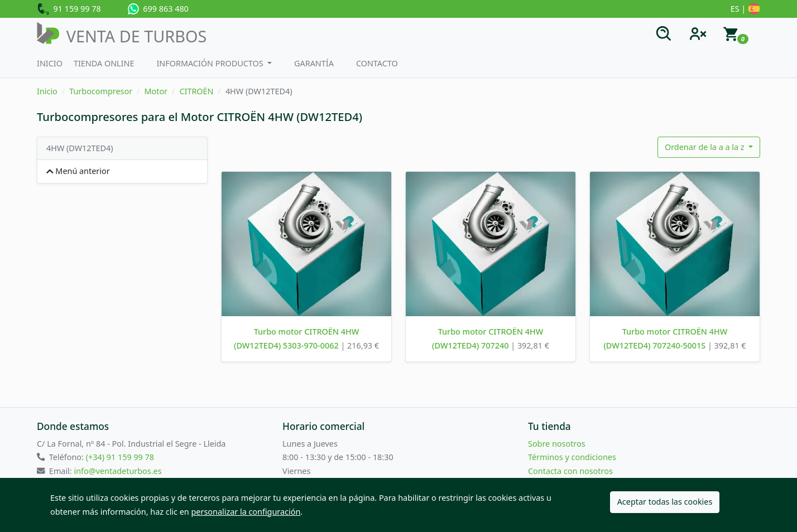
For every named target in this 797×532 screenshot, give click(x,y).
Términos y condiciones (572, 457)
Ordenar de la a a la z (705, 147)
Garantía (314, 63)
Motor (156, 91)
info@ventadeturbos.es (117, 471)
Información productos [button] (211, 63)
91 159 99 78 (69, 9)
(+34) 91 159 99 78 (120, 457)
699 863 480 (158, 9)
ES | (745, 9)
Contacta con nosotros (570, 471)
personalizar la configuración (246, 512)
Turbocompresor (101, 91)
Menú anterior (78, 171)
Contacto (377, 63)
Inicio (50, 63)
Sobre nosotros (557, 444)
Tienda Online (104, 63)
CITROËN (196, 91)
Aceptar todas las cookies (665, 502)
